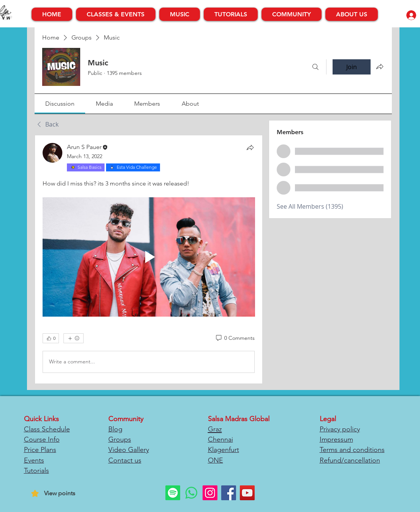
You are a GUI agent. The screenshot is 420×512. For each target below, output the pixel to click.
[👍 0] (51, 338)
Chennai (220, 439)
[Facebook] (229, 493)
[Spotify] (173, 493)
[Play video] (149, 257)
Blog (115, 429)
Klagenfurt (223, 450)
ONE (216, 460)
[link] (60, 104)
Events (34, 460)
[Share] (250, 147)
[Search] (315, 67)
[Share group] (380, 67)
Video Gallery (129, 450)
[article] (149, 259)
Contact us (125, 460)
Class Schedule (47, 429)
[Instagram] (210, 493)
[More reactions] (74, 338)
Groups (120, 439)
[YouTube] (247, 493)
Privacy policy (340, 429)
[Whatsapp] (191, 493)
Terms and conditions (352, 450)
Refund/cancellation (350, 460)
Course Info (42, 439)
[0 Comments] (235, 338)
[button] (116, 14)
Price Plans (40, 450)
